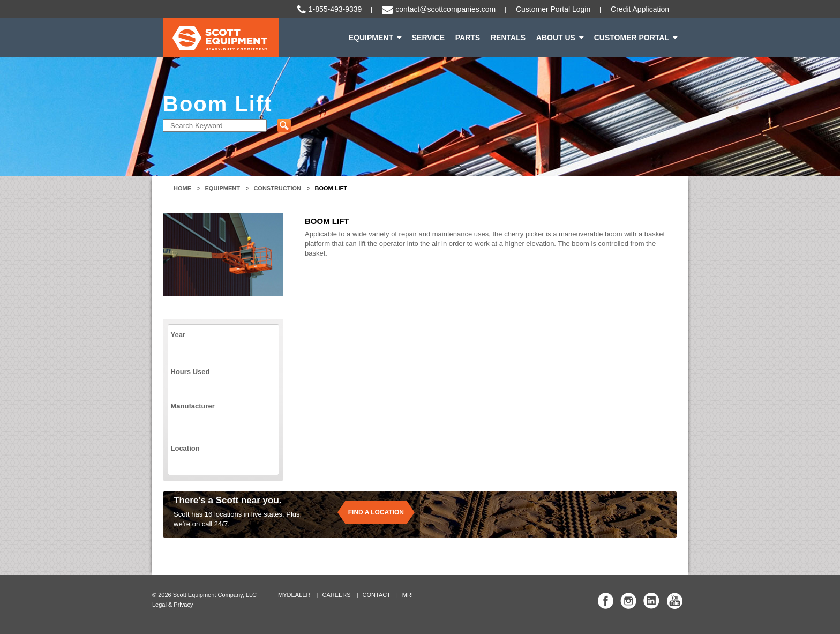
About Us (556, 38)
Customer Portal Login (553, 9)
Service (428, 38)
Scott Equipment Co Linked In (651, 601)
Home (182, 188)
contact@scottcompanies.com (445, 9)
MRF (409, 595)
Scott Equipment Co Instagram (628, 601)
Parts (468, 38)
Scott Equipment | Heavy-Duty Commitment (221, 38)
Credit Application (640, 9)
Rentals (508, 38)
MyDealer (294, 595)
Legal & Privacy (172, 605)
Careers (336, 595)
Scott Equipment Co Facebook (606, 601)
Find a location (376, 512)
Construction (277, 188)
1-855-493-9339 (335, 9)
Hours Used (190, 372)
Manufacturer (193, 406)
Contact (377, 595)
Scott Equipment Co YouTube (674, 601)
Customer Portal (632, 38)
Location (185, 448)
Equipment (371, 38)
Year (178, 335)
